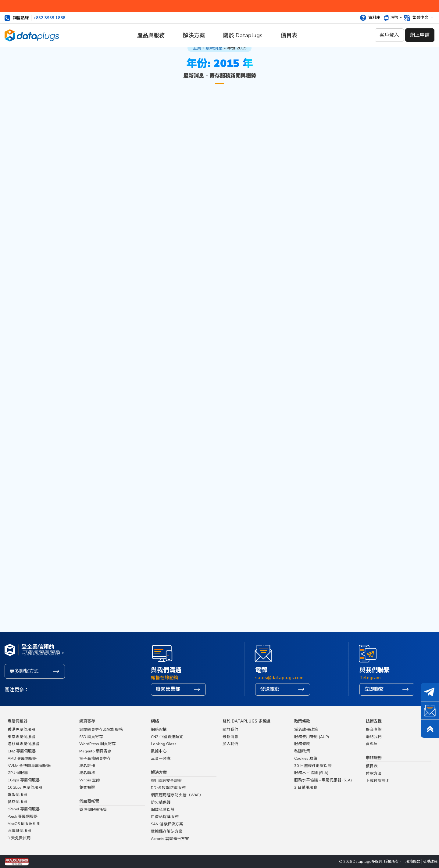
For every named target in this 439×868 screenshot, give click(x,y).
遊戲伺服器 (18, 795)
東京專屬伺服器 (21, 737)
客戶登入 (389, 35)
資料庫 (374, 18)
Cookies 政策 (306, 758)
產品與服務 (151, 35)
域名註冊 (87, 766)
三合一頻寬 (161, 758)
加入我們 (230, 744)
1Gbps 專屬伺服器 (24, 780)
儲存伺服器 (18, 802)
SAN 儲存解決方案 (167, 824)
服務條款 (302, 744)
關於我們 (230, 729)
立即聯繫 (374, 689)
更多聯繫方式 (24, 671)
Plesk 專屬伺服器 (23, 816)
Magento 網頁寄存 (95, 751)
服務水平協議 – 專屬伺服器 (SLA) (323, 780)
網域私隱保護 (163, 810)
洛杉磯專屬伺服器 (23, 744)
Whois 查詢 (90, 780)
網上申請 (420, 35)
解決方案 (194, 35)
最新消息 (214, 48)
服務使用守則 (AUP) (312, 737)
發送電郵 (270, 689)
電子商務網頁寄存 (95, 758)
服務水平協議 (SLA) (311, 773)
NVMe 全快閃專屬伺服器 (29, 766)
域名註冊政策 (306, 729)
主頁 (197, 48)
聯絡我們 (374, 737)
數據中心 (159, 751)
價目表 (289, 35)
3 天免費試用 (19, 838)
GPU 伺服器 (18, 773)
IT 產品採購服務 (165, 817)
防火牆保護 (161, 802)
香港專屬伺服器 (21, 729)
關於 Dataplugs (243, 35)
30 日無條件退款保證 (313, 766)
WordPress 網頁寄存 (98, 744)
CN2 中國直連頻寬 (167, 737)
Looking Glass (164, 744)
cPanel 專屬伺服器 (24, 809)
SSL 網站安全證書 (166, 781)
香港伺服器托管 (93, 810)
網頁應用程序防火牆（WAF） (177, 795)
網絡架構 (159, 729)
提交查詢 (374, 729)
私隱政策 (302, 751)
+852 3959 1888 (49, 18)
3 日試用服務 (306, 787)
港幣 (395, 18)
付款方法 (374, 773)
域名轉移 (87, 773)
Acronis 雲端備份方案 (170, 839)
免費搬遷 (87, 787)
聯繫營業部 (168, 689)
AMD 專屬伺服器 (22, 758)
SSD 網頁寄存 (91, 737)
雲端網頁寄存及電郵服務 (101, 729)
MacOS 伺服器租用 (24, 824)
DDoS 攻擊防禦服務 (168, 788)
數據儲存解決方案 (167, 831)
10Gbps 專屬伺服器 (25, 787)
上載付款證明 (378, 781)
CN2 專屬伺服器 (22, 751)
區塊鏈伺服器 (20, 831)
